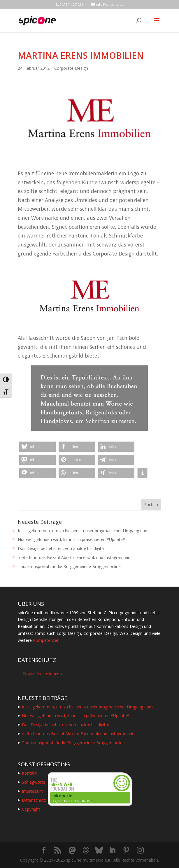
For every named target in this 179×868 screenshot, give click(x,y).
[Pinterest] (126, 850)
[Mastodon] (72, 851)
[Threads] (86, 850)
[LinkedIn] (112, 850)
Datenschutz (34, 800)
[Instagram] (140, 850)
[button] (37, 447)
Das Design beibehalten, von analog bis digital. (62, 548)
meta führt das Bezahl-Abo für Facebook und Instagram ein (74, 557)
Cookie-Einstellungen (42, 673)
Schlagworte (34, 782)
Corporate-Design (71, 68)
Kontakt (29, 773)
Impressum (33, 791)
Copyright (31, 809)
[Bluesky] (99, 850)
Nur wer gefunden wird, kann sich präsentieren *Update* (71, 539)
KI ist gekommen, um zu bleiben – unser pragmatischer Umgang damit (84, 531)
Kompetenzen (46, 640)
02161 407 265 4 (73, 5)
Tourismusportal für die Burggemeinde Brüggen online (69, 566)
